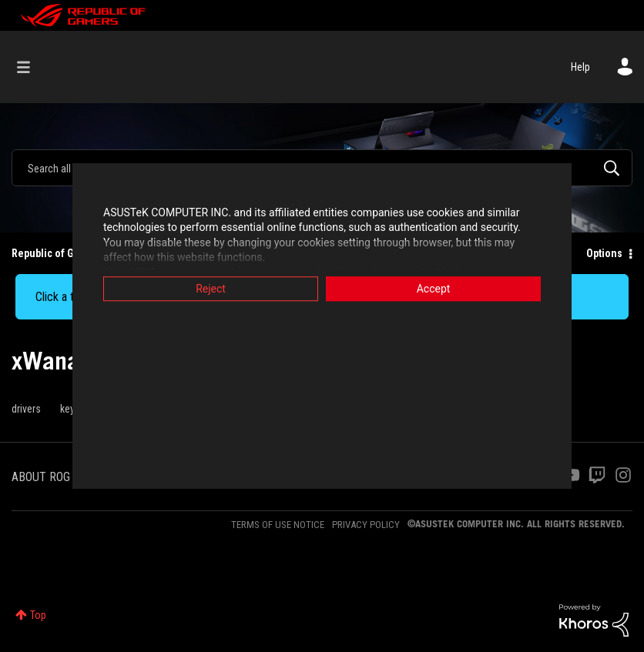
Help (580, 67)
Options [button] (604, 253)
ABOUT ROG (41, 477)
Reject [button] (211, 289)
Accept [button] (434, 289)
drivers (26, 409)
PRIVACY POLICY (366, 525)
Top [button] (38, 615)
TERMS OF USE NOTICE (278, 525)
